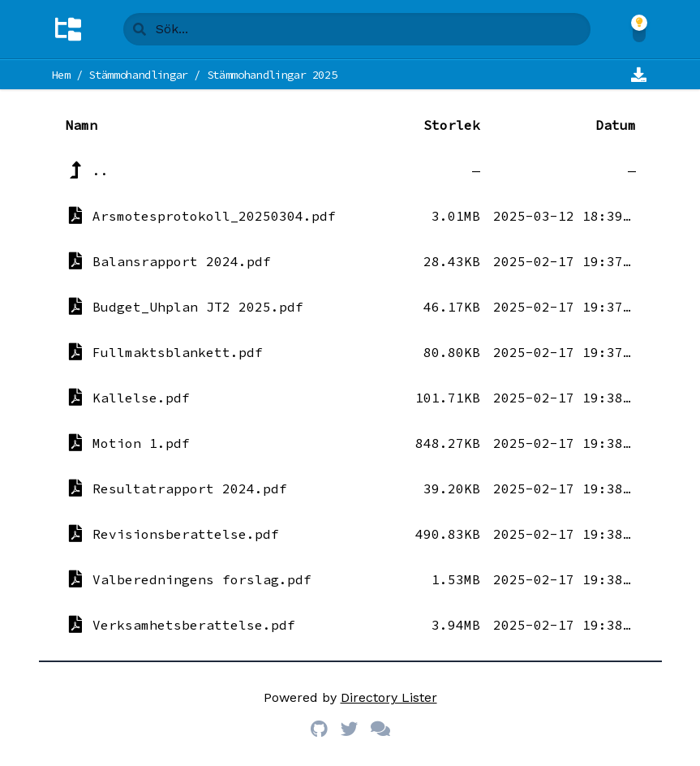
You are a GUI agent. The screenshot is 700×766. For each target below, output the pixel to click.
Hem (61, 75)
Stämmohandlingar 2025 (272, 75)
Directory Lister (389, 697)
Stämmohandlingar (138, 75)
